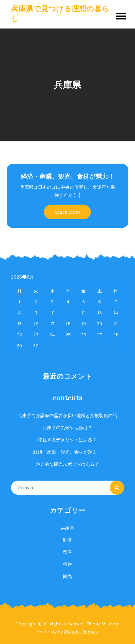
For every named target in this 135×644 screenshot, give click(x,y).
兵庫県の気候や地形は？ (67, 428)
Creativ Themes (81, 632)
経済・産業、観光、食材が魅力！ (67, 176)
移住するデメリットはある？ (67, 440)
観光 (67, 576)
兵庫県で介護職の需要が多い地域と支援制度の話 (67, 415)
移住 (67, 564)
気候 (67, 552)
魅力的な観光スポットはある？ (67, 464)
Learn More (67, 212)
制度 (67, 540)
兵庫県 (67, 528)
